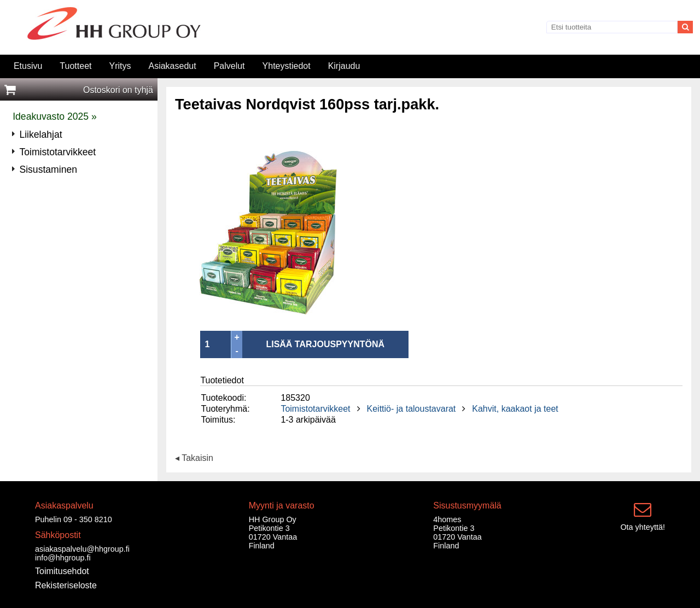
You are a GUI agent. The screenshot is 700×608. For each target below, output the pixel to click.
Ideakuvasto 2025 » (55, 116)
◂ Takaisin (194, 458)
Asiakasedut (172, 66)
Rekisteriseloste (66, 585)
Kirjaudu (344, 66)
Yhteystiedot (287, 66)
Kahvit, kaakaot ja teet (515, 409)
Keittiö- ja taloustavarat (412, 409)
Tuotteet (75, 66)
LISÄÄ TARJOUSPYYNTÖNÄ (325, 344)
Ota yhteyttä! (643, 527)
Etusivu (28, 66)
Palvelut (229, 66)
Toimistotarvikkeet (315, 409)
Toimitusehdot (62, 571)
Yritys (120, 66)
